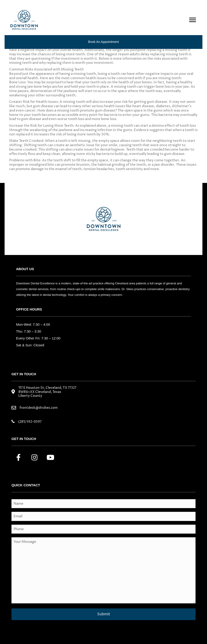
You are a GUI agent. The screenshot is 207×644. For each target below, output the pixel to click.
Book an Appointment (104, 42)
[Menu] (193, 20)
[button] (18, 457)
